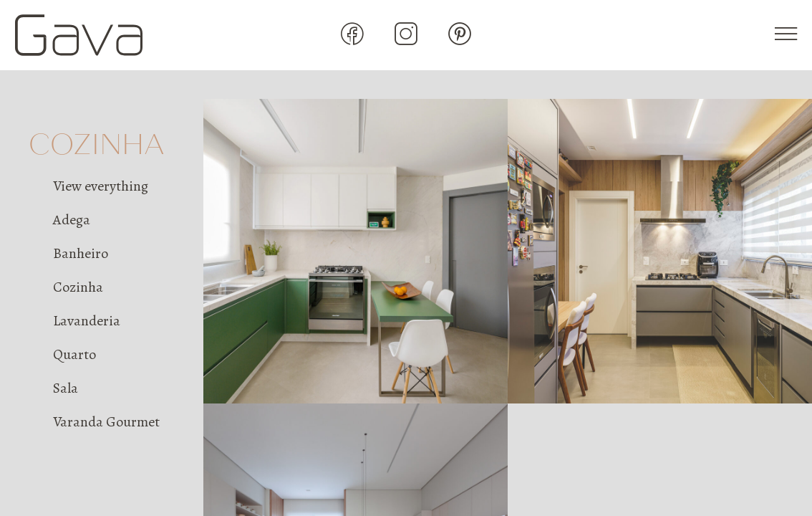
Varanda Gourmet (106, 422)
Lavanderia (87, 321)
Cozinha (78, 287)
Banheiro (81, 253)
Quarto (74, 354)
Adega (72, 220)
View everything (101, 186)
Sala (66, 388)
